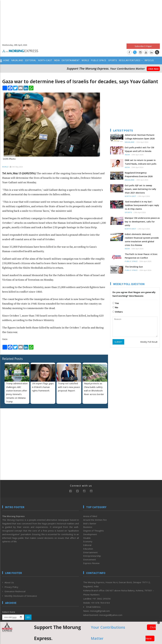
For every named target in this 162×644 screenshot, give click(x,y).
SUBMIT (118, 342)
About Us (9, 582)
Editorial (31, 60)
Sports (113, 60)
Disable (87, 538)
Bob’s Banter (90, 523)
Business (88, 527)
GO (28, 617)
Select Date (9, 612)
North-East (45, 60)
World (85, 60)
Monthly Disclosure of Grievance (21, 596)
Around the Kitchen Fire (95, 520)
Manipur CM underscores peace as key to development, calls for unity (142, 222)
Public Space (99, 60)
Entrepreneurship (92, 556)
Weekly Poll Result (149, 342)
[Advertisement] (81, 20)
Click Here (153, 69)
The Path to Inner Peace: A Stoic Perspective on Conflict (141, 256)
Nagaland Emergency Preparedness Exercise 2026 (139, 175)
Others (118, 312)
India (57, 60)
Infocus (149, 60)
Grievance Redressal (15, 591)
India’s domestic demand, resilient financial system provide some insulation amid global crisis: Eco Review (142, 240)
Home (6, 60)
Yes (116, 303)
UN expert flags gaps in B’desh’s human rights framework (43, 387)
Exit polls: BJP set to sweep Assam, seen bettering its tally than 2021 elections (140, 189)
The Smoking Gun (134, 267)
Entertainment (71, 60)
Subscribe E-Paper (143, 46)
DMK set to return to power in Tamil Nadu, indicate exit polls (141, 162)
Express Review (91, 563)
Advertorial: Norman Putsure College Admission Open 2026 (140, 137)
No (115, 307)
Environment (90, 560)
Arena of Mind (90, 516)
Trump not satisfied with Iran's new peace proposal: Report (69, 387)
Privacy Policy (11, 587)
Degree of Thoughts (93, 531)
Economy (88, 541)
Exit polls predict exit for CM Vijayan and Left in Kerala (139, 149)
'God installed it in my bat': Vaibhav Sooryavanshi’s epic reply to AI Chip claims (142, 205)
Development (90, 534)
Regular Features (131, 60)
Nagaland (17, 60)
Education (88, 549)
